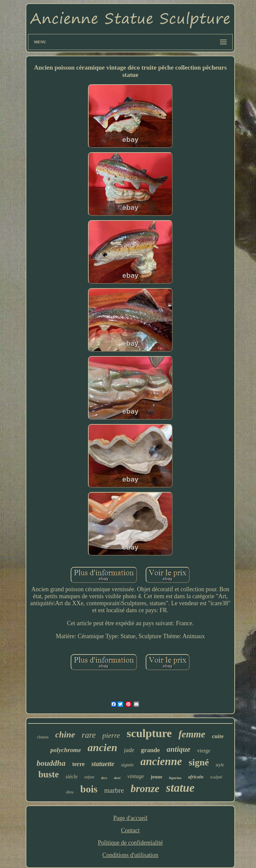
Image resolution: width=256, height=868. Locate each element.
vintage (136, 776)
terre (78, 764)
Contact (130, 830)
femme (192, 734)
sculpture (149, 733)
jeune (156, 777)
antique (179, 749)
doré (117, 778)
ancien (102, 747)
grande (150, 750)
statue (180, 788)
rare (89, 735)
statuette (103, 764)
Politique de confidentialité (130, 843)
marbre (114, 790)
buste (49, 774)
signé (199, 762)
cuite (218, 736)
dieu (70, 792)
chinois (43, 737)
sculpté (216, 777)
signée (127, 765)
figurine (175, 778)
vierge (204, 751)
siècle (71, 777)
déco (104, 778)
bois (89, 789)
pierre (111, 735)
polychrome (66, 750)
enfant (89, 777)
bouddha (51, 763)
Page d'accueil (130, 818)
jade (129, 750)
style (220, 765)
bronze (145, 789)
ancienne (161, 761)
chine (65, 735)
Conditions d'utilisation (130, 855)
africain (196, 777)
